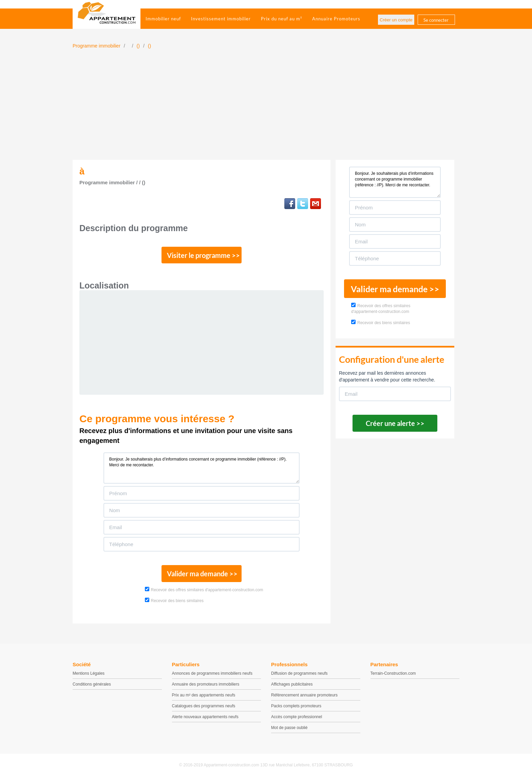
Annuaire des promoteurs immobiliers (206, 688)
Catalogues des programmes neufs (204, 710)
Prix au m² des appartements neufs (204, 699)
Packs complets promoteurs (296, 710)
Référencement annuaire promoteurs (304, 699)
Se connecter (436, 20)
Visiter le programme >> (202, 256)
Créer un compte (396, 20)
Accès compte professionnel (297, 721)
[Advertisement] (266, 109)
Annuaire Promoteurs (336, 19)
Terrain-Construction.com (393, 677)
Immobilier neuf (163, 19)
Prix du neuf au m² (281, 19)
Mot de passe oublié (289, 731)
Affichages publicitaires (292, 688)
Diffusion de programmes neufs (299, 677)
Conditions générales (92, 688)
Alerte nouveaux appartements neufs (205, 721)
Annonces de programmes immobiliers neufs (212, 677)
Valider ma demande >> (202, 577)
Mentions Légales (89, 677)
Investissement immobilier (221, 19)
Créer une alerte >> (395, 423)
